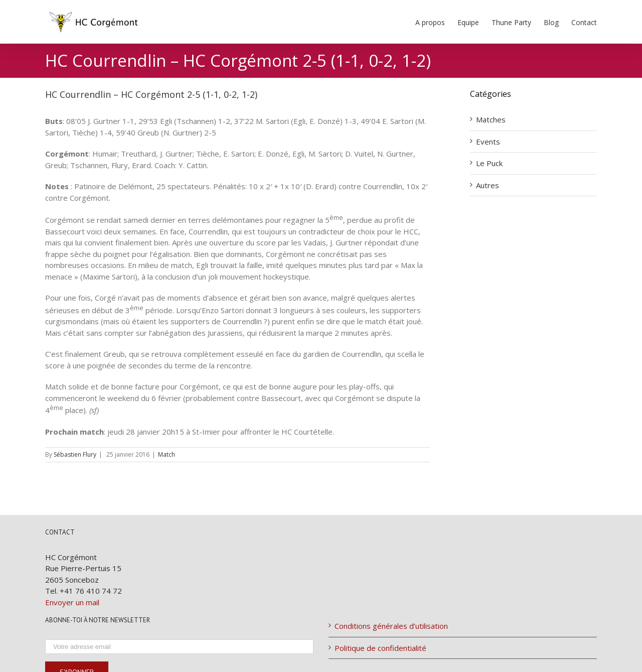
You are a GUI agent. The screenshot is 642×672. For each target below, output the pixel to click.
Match (167, 454)
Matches (491, 119)
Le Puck (489, 163)
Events (488, 142)
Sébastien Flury (75, 454)
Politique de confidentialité (380, 648)
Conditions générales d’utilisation (391, 626)
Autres (488, 185)
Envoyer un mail (72, 602)
